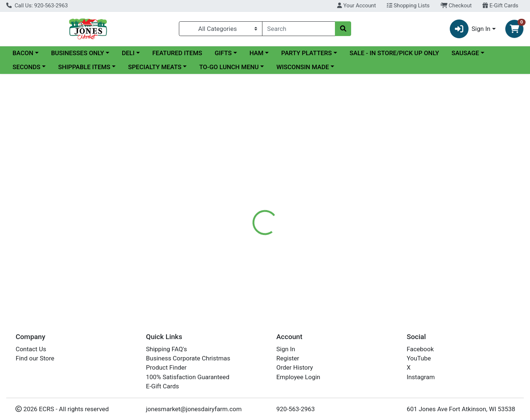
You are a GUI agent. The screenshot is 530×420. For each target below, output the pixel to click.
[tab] (241, 174)
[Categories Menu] (221, 29)
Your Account (356, 6)
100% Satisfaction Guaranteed (188, 377)
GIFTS (223, 53)
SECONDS (26, 67)
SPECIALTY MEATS (155, 67)
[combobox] (299, 29)
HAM (257, 53)
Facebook (420, 349)
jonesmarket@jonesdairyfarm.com (194, 409)
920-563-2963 (296, 409)
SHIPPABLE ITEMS (84, 67)
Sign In (286, 349)
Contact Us (31, 349)
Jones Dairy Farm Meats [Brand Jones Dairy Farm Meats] (329, 203)
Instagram (421, 377)
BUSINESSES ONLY (78, 53)
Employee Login (298, 377)
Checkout (456, 6)
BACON (23, 53)
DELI (128, 53)
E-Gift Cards (500, 6)
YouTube (419, 358)
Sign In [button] (470, 29)
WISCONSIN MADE (303, 67)
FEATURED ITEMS (177, 53)
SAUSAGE (465, 53)
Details (241, 174)
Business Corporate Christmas (188, 358)
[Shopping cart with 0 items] (514, 29)
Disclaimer (276, 174)
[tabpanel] (375, 210)
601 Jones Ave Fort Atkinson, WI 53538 (461, 409)
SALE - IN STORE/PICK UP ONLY (394, 53)
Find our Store (35, 358)
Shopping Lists (408, 6)
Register (288, 358)
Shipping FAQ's (167, 349)
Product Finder (167, 368)
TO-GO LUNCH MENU (229, 67)
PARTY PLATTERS (306, 53)
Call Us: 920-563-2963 (37, 6)
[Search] (299, 29)
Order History (295, 368)
